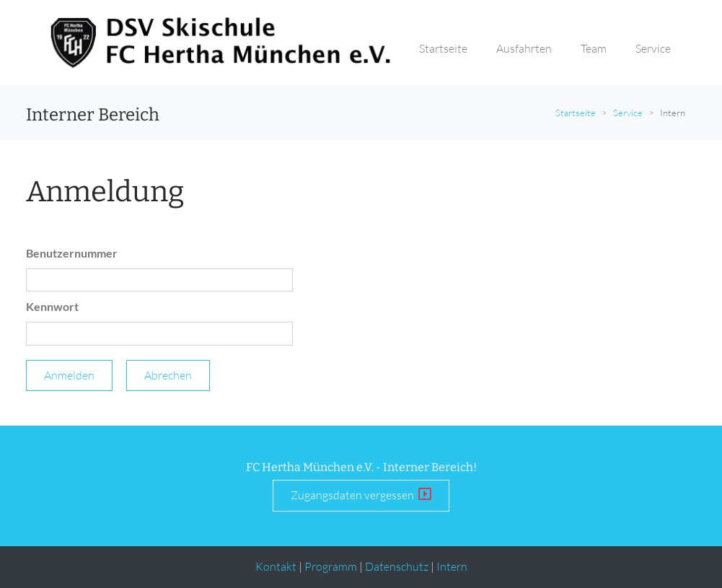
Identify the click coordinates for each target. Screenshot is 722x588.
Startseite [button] (443, 48)
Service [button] (653, 48)
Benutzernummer (72, 253)
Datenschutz (397, 566)
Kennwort (52, 306)
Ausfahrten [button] (524, 48)
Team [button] (594, 48)
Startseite (576, 113)
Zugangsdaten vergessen (361, 495)
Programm (331, 566)
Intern (452, 566)
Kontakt (276, 566)
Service (628, 113)
